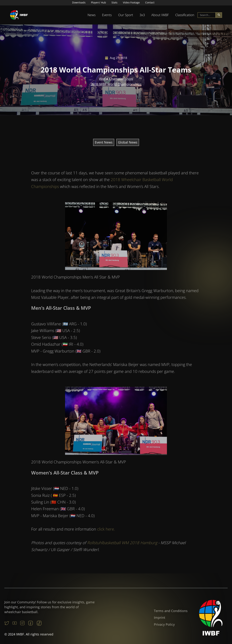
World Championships (116, 79)
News (92, 15)
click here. (106, 536)
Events (107, 15)
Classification (185, 15)
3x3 (142, 15)
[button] (92, 15)
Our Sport (126, 15)
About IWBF (160, 15)
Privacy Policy (164, 624)
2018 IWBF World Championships (116, 84)
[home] (19, 15)
